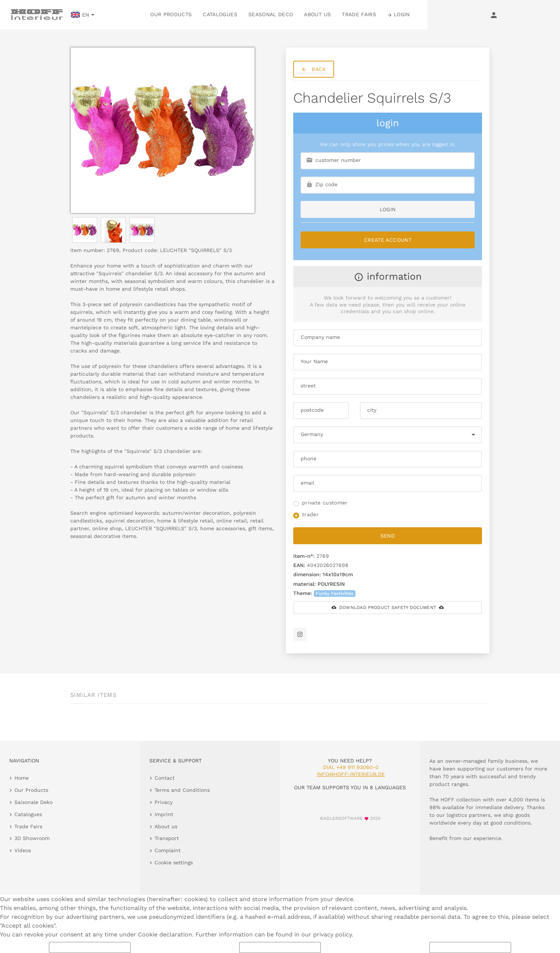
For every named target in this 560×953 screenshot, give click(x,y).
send (388, 536)
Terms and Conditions (182, 790)
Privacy (164, 802)
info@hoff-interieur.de (351, 774)
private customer (325, 503)
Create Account (388, 240)
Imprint (164, 814)
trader (310, 514)
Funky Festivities (335, 593)
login (388, 209)
